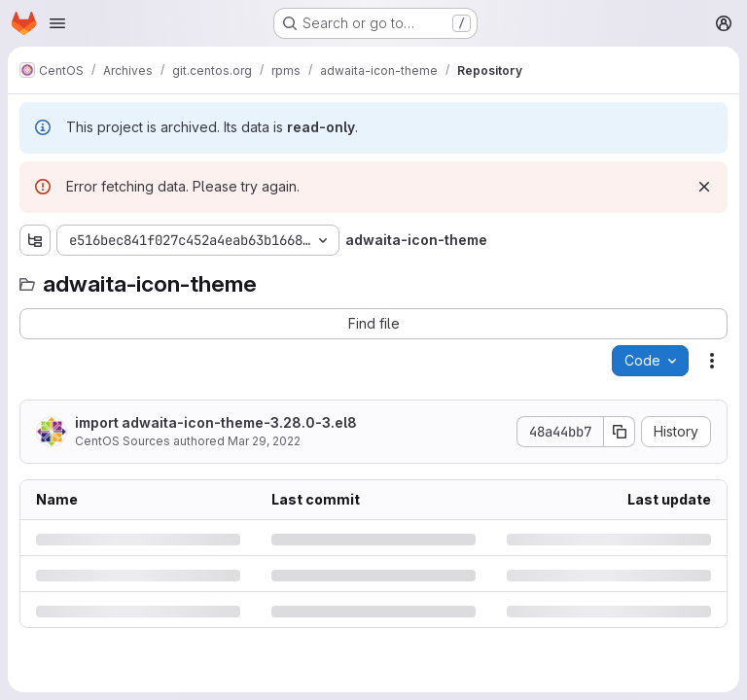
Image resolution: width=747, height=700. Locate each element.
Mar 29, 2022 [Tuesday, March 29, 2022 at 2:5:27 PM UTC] (264, 441)
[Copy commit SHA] (620, 432)
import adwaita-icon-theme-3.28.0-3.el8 (216, 422)
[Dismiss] (704, 187)
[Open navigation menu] (57, 23)
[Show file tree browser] (35, 240)
